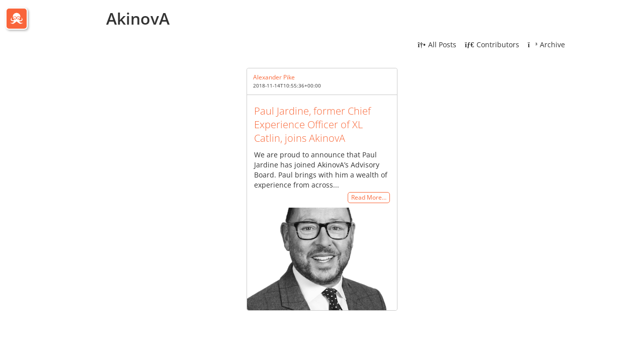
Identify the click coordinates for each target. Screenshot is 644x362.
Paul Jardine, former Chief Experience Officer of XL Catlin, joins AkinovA (312, 124)
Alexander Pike (274, 77)
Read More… (369, 198)
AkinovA (138, 18)
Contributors (492, 44)
